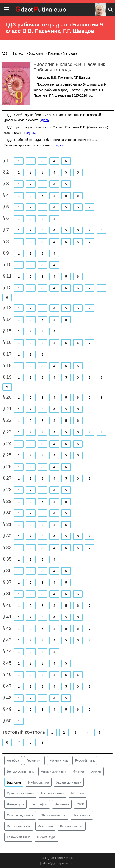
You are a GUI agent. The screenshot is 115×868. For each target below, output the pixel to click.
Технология (82, 815)
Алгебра (13, 760)
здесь (44, 120)
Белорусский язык (20, 771)
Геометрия (34, 760)
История (77, 793)
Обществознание (53, 815)
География (39, 804)
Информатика (38, 782)
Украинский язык (69, 782)
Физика (78, 771)
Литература (15, 804)
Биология (14, 782)
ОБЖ (80, 804)
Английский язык (53, 771)
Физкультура (46, 837)
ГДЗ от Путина (55, 858)
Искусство (45, 826)
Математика (59, 760)
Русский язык (85, 760)
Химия (96, 771)
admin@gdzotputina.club (58, 863)
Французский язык (20, 793)
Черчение (62, 804)
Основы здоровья (20, 815)
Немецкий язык (53, 793)
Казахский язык (18, 837)
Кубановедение (72, 826)
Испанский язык (19, 826)
